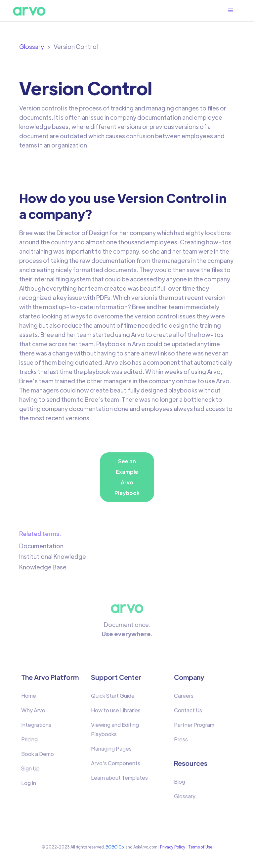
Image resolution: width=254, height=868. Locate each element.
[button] (234, 11)
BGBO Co (115, 847)
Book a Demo (38, 757)
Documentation (41, 546)
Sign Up (30, 771)
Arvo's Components (116, 766)
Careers (184, 699)
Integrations (36, 728)
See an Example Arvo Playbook (127, 477)
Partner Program (194, 728)
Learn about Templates (119, 781)
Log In (29, 786)
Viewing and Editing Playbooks (115, 732)
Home (29, 699)
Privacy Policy (173, 847)
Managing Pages (111, 751)
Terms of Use (200, 847)
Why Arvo (33, 713)
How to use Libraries (116, 713)
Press (181, 742)
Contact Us (188, 713)
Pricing (29, 742)
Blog (180, 785)
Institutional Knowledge (53, 556)
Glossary (32, 46)
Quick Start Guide (113, 699)
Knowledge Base (43, 567)
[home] (29, 11)
